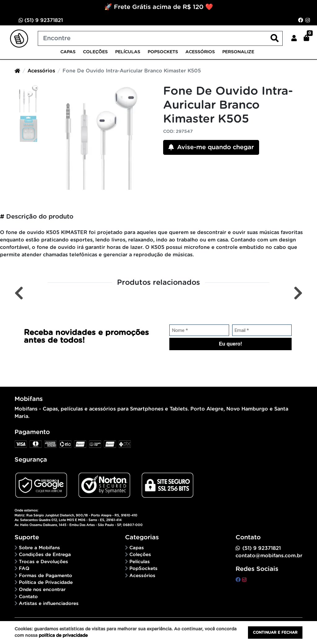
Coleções (95, 52)
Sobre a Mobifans (39, 548)
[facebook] (239, 580)
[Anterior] (19, 293)
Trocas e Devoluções (43, 562)
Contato (28, 597)
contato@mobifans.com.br (269, 556)
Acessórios (200, 52)
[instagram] (244, 580)
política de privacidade (63, 636)
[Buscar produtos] (160, 38)
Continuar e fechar (275, 633)
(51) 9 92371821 (41, 20)
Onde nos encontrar (42, 590)
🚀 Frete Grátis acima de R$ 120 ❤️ (159, 7)
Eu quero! (230, 344)
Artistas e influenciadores (49, 604)
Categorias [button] (142, 537)
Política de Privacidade (46, 583)
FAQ (24, 569)
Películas (128, 52)
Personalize (238, 52)
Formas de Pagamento (46, 576)
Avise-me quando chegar (211, 147)
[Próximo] (298, 293)
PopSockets (163, 52)
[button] (294, 38)
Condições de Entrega (45, 555)
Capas (68, 52)
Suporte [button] (27, 537)
